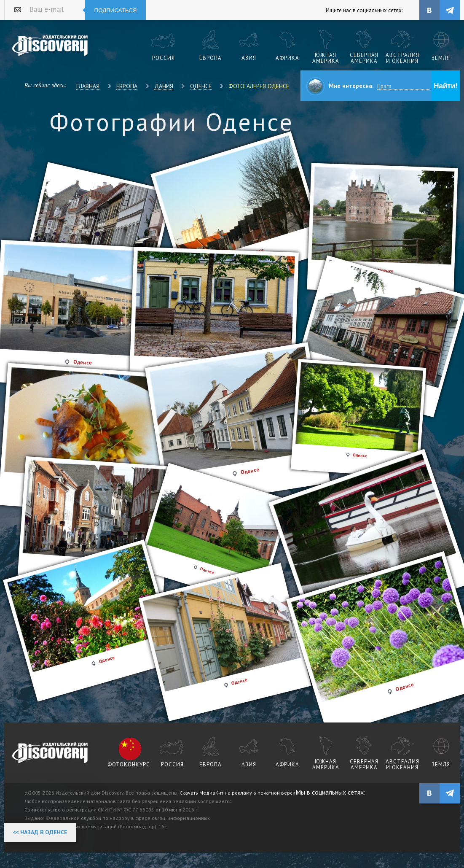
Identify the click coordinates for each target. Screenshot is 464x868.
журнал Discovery (50, 753)
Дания (164, 86)
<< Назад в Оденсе (40, 832)
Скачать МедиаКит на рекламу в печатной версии (239, 793)
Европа (127, 86)
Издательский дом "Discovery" (50, 46)
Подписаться (116, 10)
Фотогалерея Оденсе (259, 86)
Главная (88, 86)
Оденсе (201, 86)
